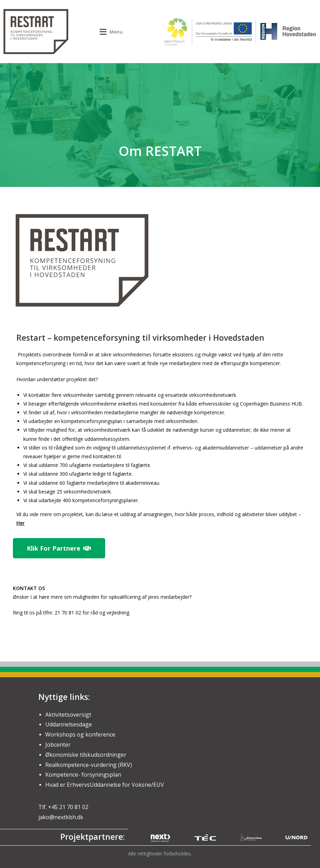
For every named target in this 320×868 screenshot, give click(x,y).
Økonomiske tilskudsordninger (86, 755)
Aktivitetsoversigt (68, 715)
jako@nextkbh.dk (61, 817)
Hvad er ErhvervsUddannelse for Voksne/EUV (105, 785)
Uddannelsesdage (69, 724)
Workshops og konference (80, 734)
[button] (59, 548)
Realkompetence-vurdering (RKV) (89, 765)
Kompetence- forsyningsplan (83, 775)
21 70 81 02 (69, 613)
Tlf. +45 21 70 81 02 (63, 807)
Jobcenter (58, 745)
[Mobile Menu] (111, 32)
